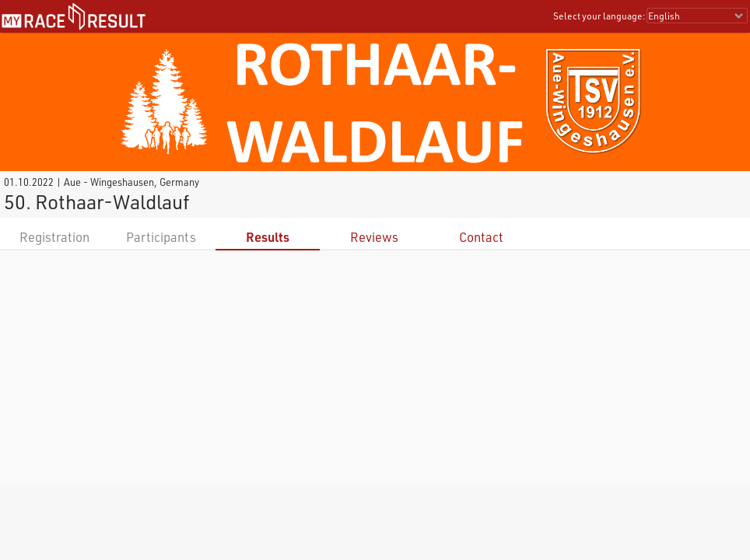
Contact (481, 237)
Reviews (374, 237)
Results (268, 237)
